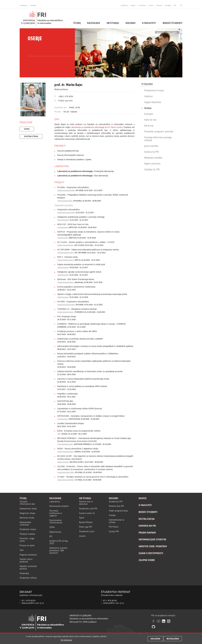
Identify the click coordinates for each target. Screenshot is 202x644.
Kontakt (168, 5)
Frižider (112, 515)
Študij (77, 23)
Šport (82, 518)
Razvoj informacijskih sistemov (71, 155)
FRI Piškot (114, 527)
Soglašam (155, 639)
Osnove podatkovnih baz (68, 151)
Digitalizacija (55, 532)
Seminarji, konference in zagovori (56, 513)
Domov (159, 32)
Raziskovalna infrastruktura (56, 521)
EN (175, 5)
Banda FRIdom (86, 522)
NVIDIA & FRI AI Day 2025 (59, 542)
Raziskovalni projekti (59, 506)
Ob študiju (113, 23)
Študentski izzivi (87, 531)
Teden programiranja (118, 511)
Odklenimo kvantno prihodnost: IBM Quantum (58, 550)
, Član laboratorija (83, 176)
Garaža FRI (114, 531)
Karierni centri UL (87, 513)
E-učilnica (142, 5)
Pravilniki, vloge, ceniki (27, 540)
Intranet (159, 5)
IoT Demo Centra (115, 127)
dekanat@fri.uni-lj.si (33, 603)
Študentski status (28, 529)
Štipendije (24, 573)
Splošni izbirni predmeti (26, 560)
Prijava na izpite (27, 545)
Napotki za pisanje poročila (28, 567)
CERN (52, 527)
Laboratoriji (55, 502)
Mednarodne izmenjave (25, 524)
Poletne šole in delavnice (86, 503)
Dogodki (131, 23)
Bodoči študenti (173, 23)
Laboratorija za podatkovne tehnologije (88, 127)
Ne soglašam (173, 639)
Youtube (33, 5)
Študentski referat (28, 578)
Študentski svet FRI (88, 509)
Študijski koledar (27, 534)
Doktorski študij (27, 518)
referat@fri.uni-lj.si (114, 603)
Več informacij (66, 640)
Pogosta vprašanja (28, 555)
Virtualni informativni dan (27, 503)
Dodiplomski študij (28, 509)
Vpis (22, 550)
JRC (51, 536)
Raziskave (94, 23)
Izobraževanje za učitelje (117, 521)
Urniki (151, 5)
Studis (133, 5)
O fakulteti (149, 23)
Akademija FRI (116, 502)
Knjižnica (124, 5)
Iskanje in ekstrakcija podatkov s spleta (74, 159)
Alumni (82, 536)
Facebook (23, 5)
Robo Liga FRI (86, 527)
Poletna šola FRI (116, 506)
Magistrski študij (27, 513)
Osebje (174, 32)
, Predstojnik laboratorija (85, 171)
